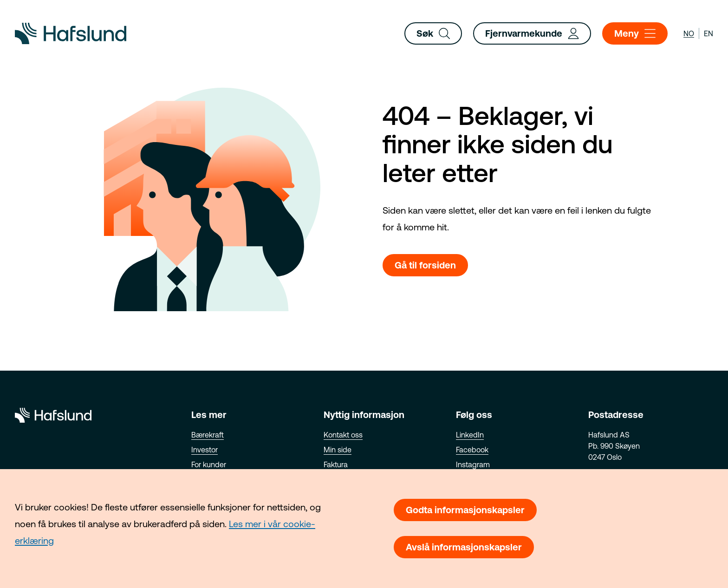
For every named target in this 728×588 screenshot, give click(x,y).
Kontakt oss (343, 435)
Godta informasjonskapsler (465, 510)
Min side (338, 450)
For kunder (209, 464)
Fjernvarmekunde (532, 33)
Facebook (472, 450)
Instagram (473, 464)
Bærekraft (208, 435)
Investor (205, 450)
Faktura (336, 464)
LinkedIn (470, 435)
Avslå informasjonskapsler (464, 547)
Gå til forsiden (425, 265)
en (708, 33)
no (689, 33)
